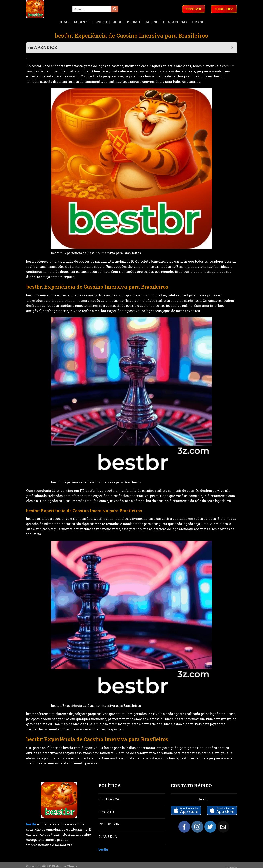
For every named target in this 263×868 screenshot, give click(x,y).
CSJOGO (231, 861)
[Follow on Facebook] (184, 820)
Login (81, 22)
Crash (199, 22)
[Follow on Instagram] (197, 820)
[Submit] (115, 9)
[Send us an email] (223, 820)
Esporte (100, 22)
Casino (151, 22)
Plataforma (175, 22)
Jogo (118, 22)
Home (64, 22)
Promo (133, 22)
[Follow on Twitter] (210, 820)
